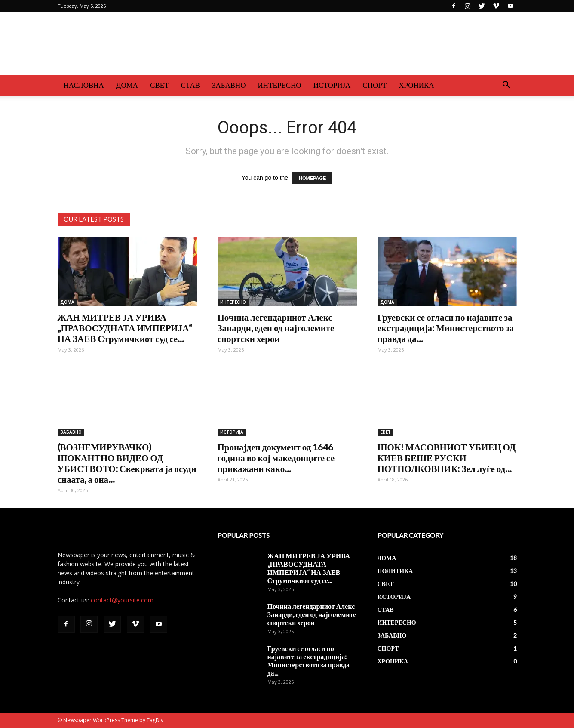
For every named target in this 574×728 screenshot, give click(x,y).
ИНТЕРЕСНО (280, 85)
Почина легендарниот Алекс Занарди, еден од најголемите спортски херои (276, 328)
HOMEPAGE (312, 178)
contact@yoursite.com (122, 600)
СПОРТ (374, 85)
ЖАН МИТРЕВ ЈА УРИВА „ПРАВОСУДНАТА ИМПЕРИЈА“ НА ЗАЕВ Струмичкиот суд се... (125, 328)
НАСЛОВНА (84, 85)
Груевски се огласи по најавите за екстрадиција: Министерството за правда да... (446, 328)
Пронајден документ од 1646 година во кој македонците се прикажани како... (276, 458)
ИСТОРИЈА (332, 85)
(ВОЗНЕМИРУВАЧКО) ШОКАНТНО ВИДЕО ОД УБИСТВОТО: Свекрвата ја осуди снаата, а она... (127, 463)
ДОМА (127, 85)
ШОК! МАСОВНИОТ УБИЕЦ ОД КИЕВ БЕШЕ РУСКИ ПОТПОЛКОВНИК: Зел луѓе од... (447, 458)
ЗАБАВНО (229, 85)
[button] (506, 86)
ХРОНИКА (416, 85)
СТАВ (191, 85)
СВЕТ (159, 85)
